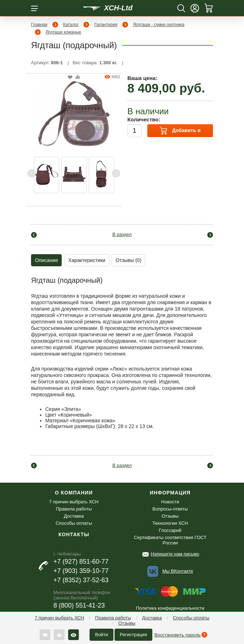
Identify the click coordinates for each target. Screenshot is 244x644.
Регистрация (133, 635)
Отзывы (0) (128, 260)
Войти (101, 635)
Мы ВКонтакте (178, 571)
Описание (46, 260)
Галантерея (106, 25)
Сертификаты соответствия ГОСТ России (170, 540)
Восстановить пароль (178, 635)
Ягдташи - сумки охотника (159, 25)
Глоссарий (170, 530)
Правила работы (113, 618)
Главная (39, 25)
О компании (74, 493)
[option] (47, 175)
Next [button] (116, 173)
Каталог (71, 25)
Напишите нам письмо (175, 554)
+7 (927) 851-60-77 (81, 562)
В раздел (122, 234)
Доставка (152, 618)
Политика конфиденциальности (170, 608)
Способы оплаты (191, 618)
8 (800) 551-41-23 (79, 605)
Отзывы (127, 623)
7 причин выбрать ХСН (59, 618)
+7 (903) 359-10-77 (81, 571)
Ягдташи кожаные (63, 32)
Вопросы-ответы (170, 509)
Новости (170, 502)
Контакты (74, 534)
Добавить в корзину (180, 132)
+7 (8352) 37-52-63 (81, 580)
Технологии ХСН (170, 523)
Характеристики (87, 260)
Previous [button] (32, 173)
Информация (170, 493)
